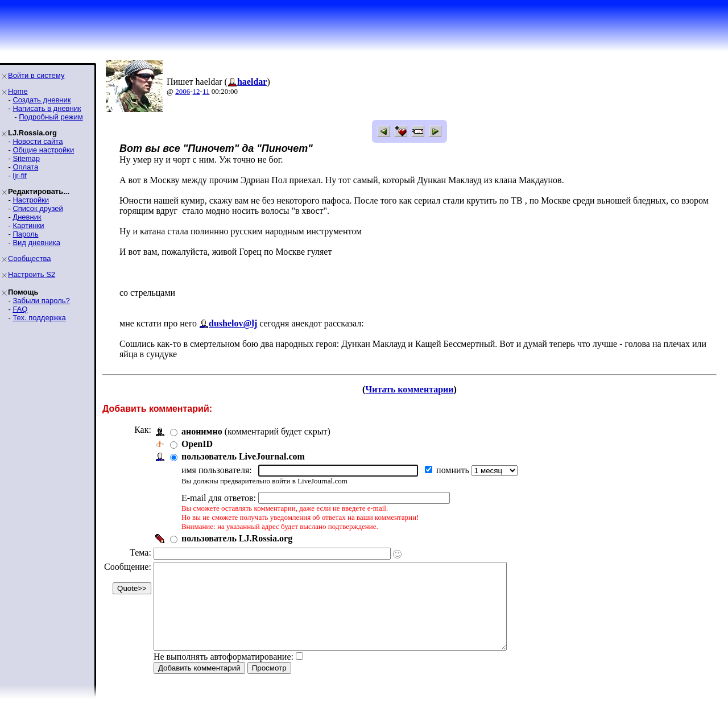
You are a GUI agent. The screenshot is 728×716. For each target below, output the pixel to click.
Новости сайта (38, 141)
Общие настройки (43, 150)
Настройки (31, 200)
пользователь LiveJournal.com (243, 456)
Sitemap (26, 158)
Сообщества (30, 258)
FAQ (20, 309)
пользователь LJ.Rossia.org (237, 538)
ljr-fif (20, 175)
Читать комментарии (409, 389)
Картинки (28, 225)
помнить (454, 470)
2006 (183, 91)
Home (18, 91)
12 (197, 91)
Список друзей (38, 208)
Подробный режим (51, 117)
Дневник (27, 217)
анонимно (202, 431)
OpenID (197, 444)
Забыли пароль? (41, 301)
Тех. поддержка (39, 318)
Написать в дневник (47, 108)
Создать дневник (42, 100)
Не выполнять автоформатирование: (224, 674)
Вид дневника (36, 243)
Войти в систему (36, 75)
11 (206, 91)
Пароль (25, 234)
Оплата (25, 167)
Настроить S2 (32, 274)
